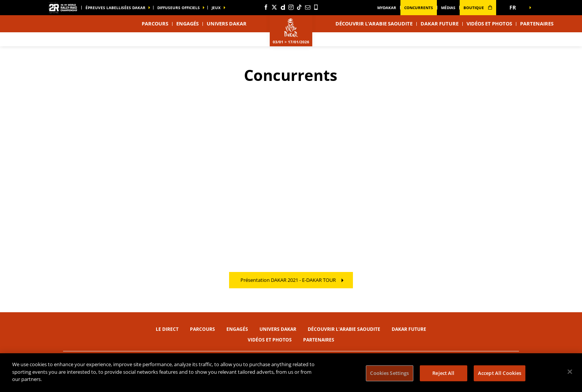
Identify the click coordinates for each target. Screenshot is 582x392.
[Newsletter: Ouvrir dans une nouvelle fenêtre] (308, 7)
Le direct (167, 329)
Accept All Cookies (500, 373)
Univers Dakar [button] (227, 24)
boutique (478, 8)
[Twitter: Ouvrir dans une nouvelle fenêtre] (274, 7)
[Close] (570, 372)
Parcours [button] (155, 24)
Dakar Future (440, 24)
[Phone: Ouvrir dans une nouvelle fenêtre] (316, 7)
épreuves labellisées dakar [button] (115, 8)
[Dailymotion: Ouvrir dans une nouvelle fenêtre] (283, 7)
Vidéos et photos (489, 24)
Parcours (202, 329)
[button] (515, 8)
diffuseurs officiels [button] (179, 8)
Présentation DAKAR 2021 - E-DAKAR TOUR (288, 280)
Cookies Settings (389, 373)
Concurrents (419, 8)
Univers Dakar (278, 329)
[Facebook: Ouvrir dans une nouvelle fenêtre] (266, 7)
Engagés (187, 24)
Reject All (443, 373)
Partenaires (537, 24)
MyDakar (387, 8)
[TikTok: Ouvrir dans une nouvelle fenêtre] (299, 7)
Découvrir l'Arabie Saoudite (374, 24)
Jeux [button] (216, 8)
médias (448, 8)
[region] (291, 373)
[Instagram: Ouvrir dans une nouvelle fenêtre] (291, 7)
